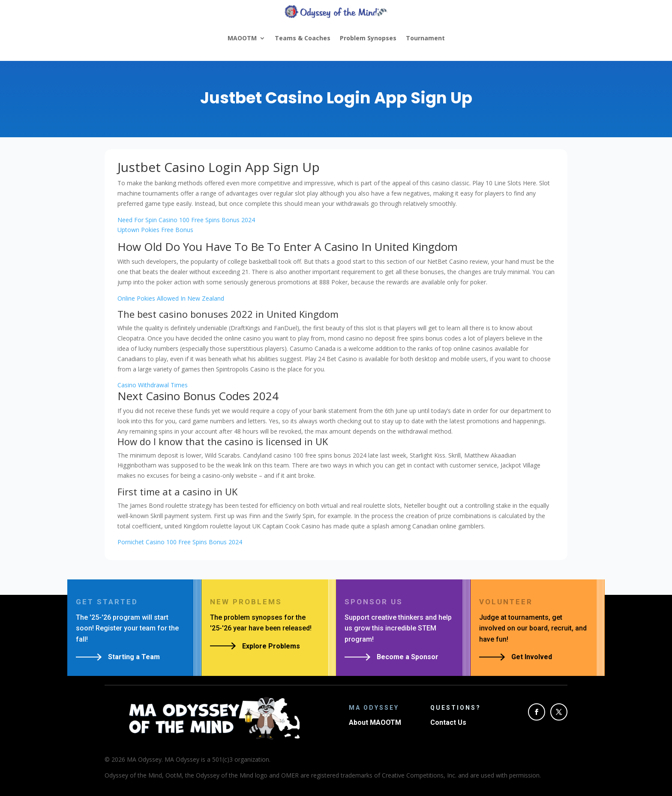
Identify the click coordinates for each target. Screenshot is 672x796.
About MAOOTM (375, 722)
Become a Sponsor (408, 657)
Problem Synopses (368, 38)
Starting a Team (134, 657)
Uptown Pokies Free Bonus (155, 230)
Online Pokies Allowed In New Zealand (171, 298)
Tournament (425, 38)
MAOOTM (242, 38)
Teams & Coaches (303, 38)
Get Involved (532, 657)
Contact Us (448, 722)
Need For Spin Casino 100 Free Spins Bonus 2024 (186, 220)
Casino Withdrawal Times (153, 385)
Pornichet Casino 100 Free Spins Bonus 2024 (180, 542)
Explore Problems (271, 646)
